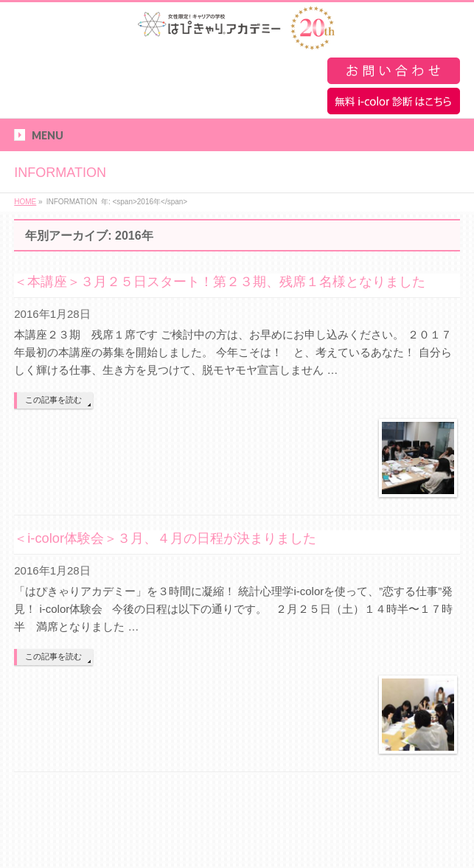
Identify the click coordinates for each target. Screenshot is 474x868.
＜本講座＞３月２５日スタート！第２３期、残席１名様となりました (220, 281)
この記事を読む (53, 400)
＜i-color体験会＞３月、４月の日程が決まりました (165, 538)
